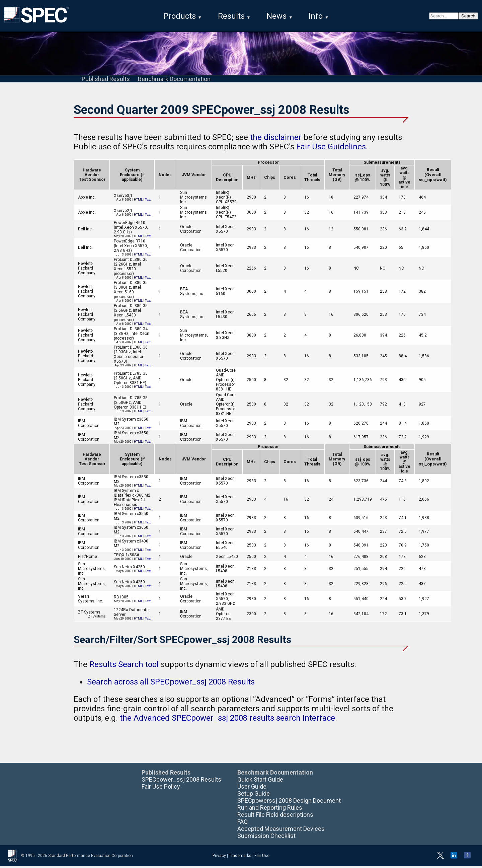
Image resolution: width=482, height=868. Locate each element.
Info (316, 16)
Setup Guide (254, 795)
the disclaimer (276, 139)
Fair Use (262, 858)
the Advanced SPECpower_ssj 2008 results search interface (227, 720)
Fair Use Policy (161, 788)
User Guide (252, 788)
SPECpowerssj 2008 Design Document (289, 803)
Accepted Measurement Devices (281, 831)
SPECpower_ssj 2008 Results (181, 781)
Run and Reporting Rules (270, 810)
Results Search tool (124, 666)
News (276, 16)
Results (231, 16)
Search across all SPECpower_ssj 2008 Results (171, 684)
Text (148, 202)
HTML (138, 202)
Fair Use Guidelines (331, 149)
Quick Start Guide (260, 781)
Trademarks (240, 858)
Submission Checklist (266, 838)
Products (180, 16)
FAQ (243, 824)
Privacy (219, 858)
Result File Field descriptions (275, 817)
